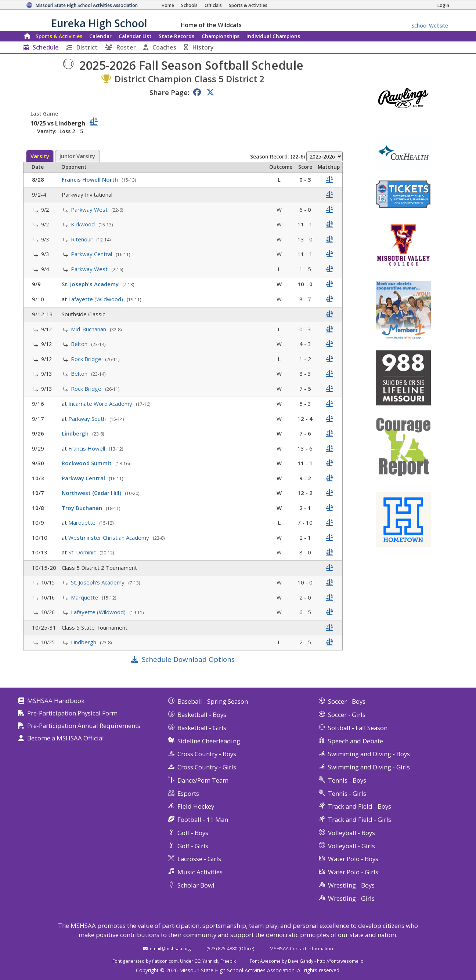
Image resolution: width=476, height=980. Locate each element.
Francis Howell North (91, 179)
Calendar (100, 36)
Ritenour (82, 239)
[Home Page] (168, 5)
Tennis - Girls (347, 793)
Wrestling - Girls (351, 898)
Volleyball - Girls (351, 846)
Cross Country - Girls (207, 767)
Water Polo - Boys (353, 859)
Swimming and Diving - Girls (369, 767)
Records (176, 36)
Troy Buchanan (83, 508)
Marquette (83, 522)
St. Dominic (83, 552)
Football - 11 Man (203, 819)
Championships (221, 36)
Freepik (228, 961)
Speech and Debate (356, 741)
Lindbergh (76, 433)
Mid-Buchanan (89, 329)
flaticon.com (165, 961)
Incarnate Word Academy (101, 404)
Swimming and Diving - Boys (369, 754)
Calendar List (135, 36)
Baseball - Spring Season (213, 701)
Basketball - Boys (202, 715)
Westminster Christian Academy (109, 538)
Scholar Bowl (196, 885)
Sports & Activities (59, 36)
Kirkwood (84, 224)
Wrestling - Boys (351, 885)
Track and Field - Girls (360, 819)
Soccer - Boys (347, 701)
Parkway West (90, 210)
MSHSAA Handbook (56, 701)
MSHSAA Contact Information (301, 948)
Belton (80, 344)
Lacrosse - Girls (199, 859)
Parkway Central (92, 254)
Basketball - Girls (202, 728)
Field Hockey (196, 806)
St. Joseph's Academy (91, 284)
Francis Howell (87, 448)
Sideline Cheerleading (209, 741)
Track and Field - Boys (360, 806)
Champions (273, 36)
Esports (188, 793)
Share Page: (169, 92)
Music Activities (200, 872)
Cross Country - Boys (207, 754)
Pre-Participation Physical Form (72, 713)
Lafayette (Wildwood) (96, 299)
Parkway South (88, 419)
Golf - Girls (193, 846)
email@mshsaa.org (170, 948)
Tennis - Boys (347, 780)
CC (197, 961)
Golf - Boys (193, 833)
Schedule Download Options (188, 659)
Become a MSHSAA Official (66, 738)
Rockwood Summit (87, 463)
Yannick (210, 961)
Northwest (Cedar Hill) (92, 493)
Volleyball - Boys (351, 833)
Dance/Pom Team (203, 780)
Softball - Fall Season (358, 728)
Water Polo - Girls (353, 872)
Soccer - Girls (347, 715)
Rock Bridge (87, 359)
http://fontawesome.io (340, 961)
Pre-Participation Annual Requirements (84, 726)
